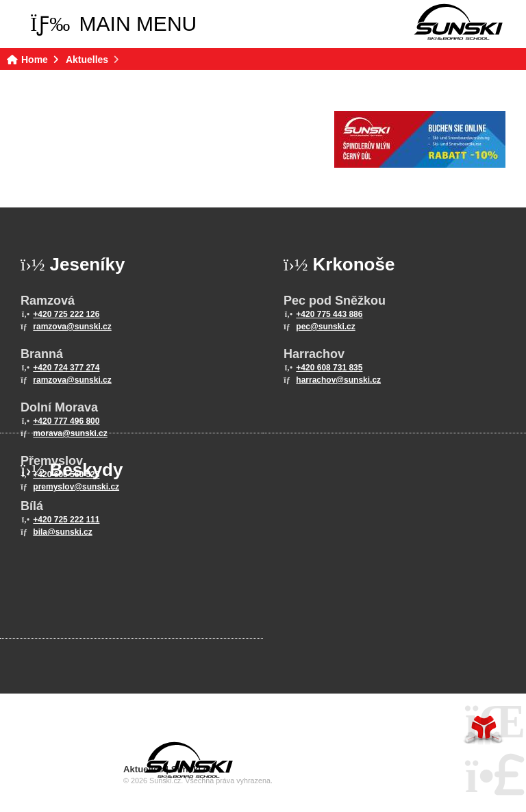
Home (458, 22)
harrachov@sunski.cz (338, 380)
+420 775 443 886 (329, 314)
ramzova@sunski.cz (72, 327)
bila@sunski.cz (62, 532)
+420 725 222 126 (66, 314)
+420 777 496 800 (66, 421)
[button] (113, 24)
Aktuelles (87, 60)
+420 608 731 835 (329, 368)
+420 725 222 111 (66, 520)
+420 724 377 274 (66, 368)
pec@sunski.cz (325, 327)
